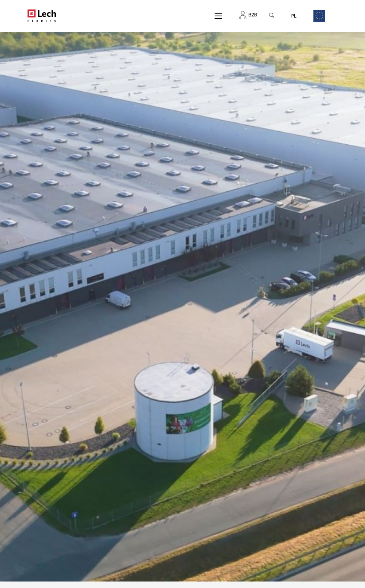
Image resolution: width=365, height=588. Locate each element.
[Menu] (218, 16)
